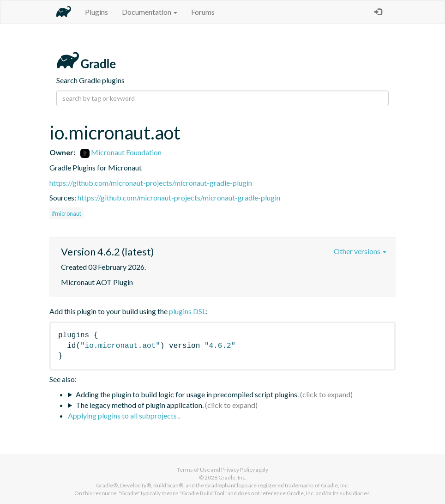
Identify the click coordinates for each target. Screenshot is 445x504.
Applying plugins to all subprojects (123, 416)
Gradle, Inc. (232, 477)
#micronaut (66, 213)
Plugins (96, 12)
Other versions (360, 251)
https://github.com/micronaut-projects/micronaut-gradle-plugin (151, 183)
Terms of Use (193, 470)
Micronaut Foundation (121, 152)
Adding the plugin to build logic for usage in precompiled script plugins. (187, 394)
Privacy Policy (238, 470)
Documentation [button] (150, 12)
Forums (203, 12)
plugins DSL (187, 311)
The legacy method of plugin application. (140, 405)
